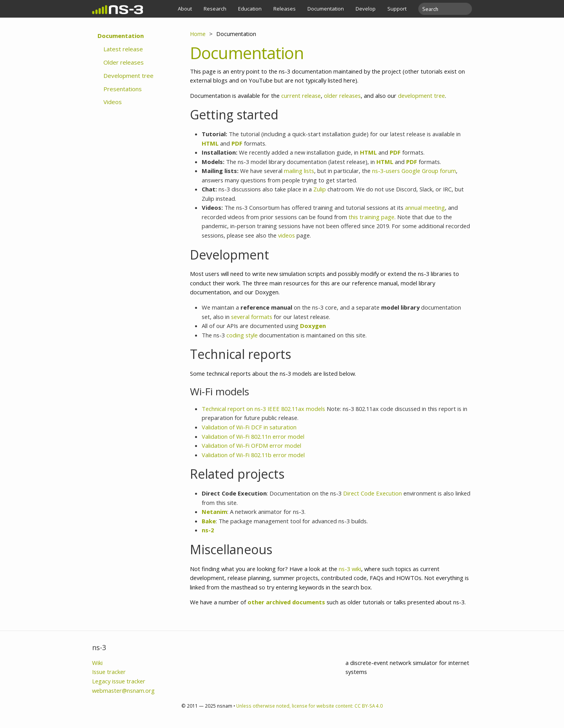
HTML (210, 143)
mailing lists (299, 171)
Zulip (320, 189)
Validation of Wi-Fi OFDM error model (251, 445)
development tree (421, 96)
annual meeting (425, 207)
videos (287, 235)
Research (215, 9)
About (185, 9)
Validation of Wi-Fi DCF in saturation (249, 427)
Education (250, 9)
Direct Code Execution (372, 493)
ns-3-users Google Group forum (414, 171)
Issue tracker (109, 672)
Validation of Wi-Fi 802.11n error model (253, 436)
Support (397, 9)
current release (301, 96)
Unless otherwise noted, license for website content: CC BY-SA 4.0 (309, 706)
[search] (440, 9)
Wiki (97, 663)
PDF (237, 143)
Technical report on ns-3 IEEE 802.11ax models (263, 409)
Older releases (124, 62)
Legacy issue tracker (119, 681)
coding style (242, 335)
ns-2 (208, 530)
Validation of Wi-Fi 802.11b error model (253, 455)
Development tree (128, 76)
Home (198, 34)
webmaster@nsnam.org (123, 690)
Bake (209, 521)
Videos (113, 102)
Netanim (214, 512)
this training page (371, 217)
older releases (342, 96)
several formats (252, 317)
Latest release (123, 49)
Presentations (123, 89)
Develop (366, 9)
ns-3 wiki (350, 569)
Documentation (326, 9)
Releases (285, 9)
